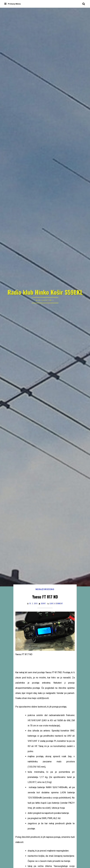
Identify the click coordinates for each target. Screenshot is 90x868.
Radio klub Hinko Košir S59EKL (45, 292)
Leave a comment (56, 603)
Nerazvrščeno (45, 589)
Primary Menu (13, 4)
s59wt (43, 603)
